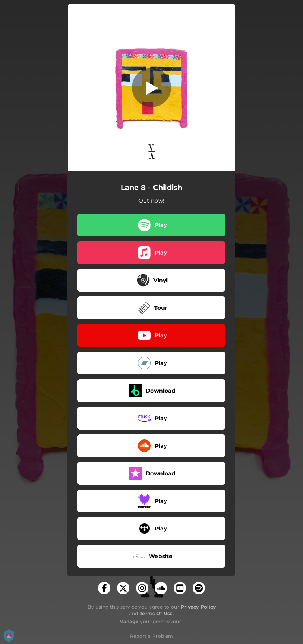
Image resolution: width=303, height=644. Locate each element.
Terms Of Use (156, 613)
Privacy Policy (198, 607)
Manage (129, 621)
